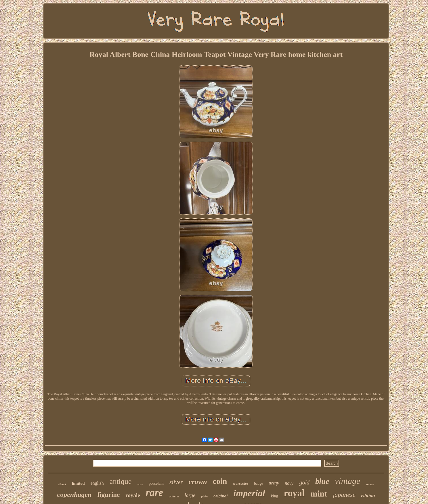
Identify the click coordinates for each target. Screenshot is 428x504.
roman (370, 484)
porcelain (156, 483)
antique (121, 481)
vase (140, 484)
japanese (344, 495)
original (220, 496)
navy (289, 483)
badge (258, 483)
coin (220, 481)
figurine (108, 495)
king (275, 496)
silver (176, 482)
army (274, 483)
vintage (347, 481)
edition (368, 496)
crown (198, 482)
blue (322, 481)
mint (319, 494)
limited (78, 483)
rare (154, 493)
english (97, 483)
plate (204, 496)
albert (62, 484)
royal (294, 493)
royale (133, 495)
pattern (174, 496)
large (190, 495)
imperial (249, 493)
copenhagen (74, 495)
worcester (240, 483)
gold (304, 482)
